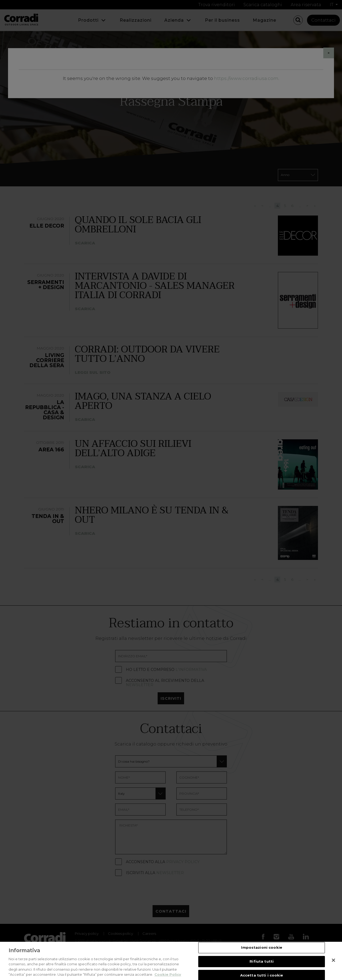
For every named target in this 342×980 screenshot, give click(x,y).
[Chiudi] (333, 960)
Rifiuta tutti (262, 961)
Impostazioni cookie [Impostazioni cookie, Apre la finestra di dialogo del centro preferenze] (261, 948)
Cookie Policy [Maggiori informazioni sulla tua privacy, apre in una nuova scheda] (168, 974)
